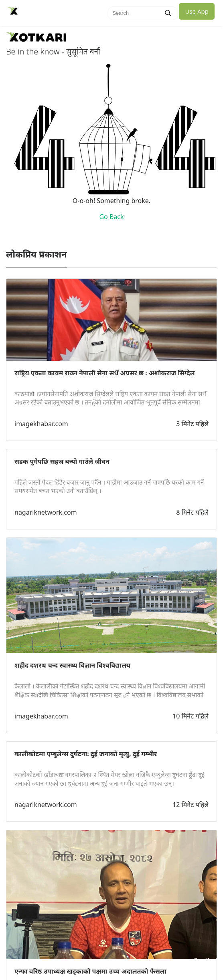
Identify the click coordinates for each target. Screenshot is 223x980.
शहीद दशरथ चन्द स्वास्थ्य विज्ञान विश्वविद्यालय (72, 665)
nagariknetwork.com (46, 512)
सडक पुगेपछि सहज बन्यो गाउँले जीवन (62, 461)
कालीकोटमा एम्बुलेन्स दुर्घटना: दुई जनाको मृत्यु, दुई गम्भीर (86, 754)
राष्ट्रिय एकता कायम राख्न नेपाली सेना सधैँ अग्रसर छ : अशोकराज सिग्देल (104, 373)
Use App (197, 11)
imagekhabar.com (41, 424)
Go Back (111, 217)
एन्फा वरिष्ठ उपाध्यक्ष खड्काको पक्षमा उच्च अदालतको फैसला (90, 971)
